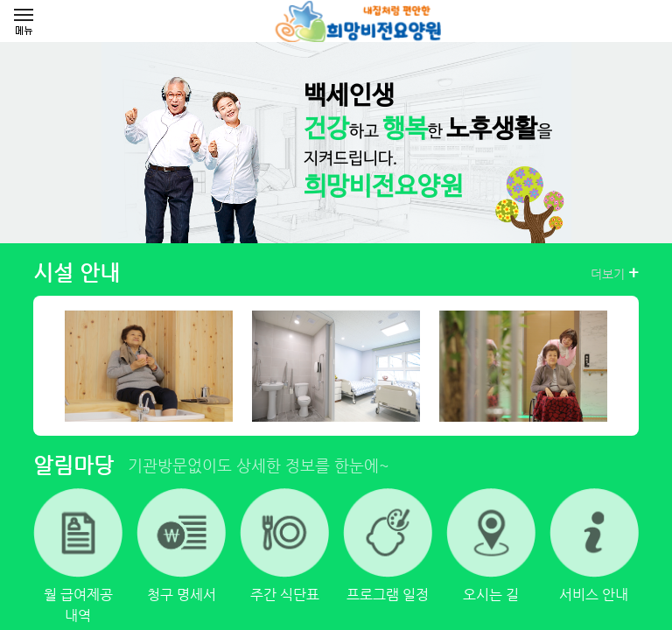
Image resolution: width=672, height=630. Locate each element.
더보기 (615, 273)
